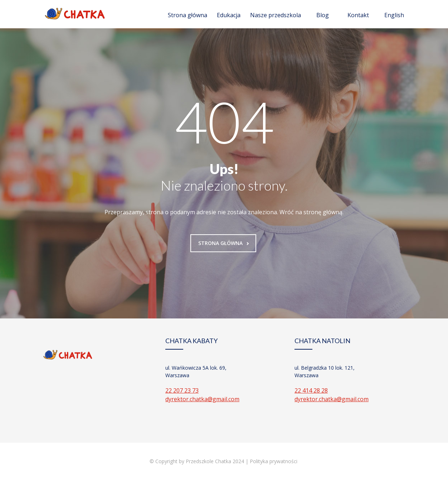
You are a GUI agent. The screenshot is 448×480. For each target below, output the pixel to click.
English (394, 15)
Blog (323, 15)
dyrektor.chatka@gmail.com (202, 399)
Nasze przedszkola (276, 15)
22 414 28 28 (311, 390)
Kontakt (358, 15)
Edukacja (229, 15)
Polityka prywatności (274, 461)
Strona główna (188, 15)
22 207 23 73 (182, 390)
